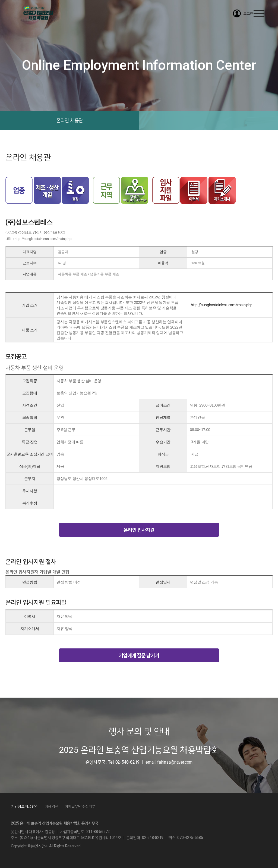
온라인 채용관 (69, 120)
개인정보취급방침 (25, 806)
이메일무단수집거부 (80, 806)
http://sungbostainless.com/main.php (43, 239)
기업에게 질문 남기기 (139, 655)
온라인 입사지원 (139, 530)
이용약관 (51, 806)
